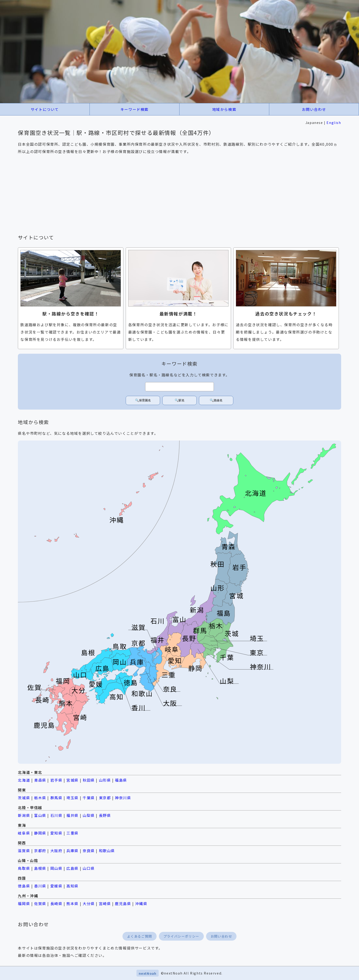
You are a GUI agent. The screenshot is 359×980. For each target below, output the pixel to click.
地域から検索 (224, 109)
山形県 (105, 780)
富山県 (40, 815)
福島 (224, 613)
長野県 (105, 815)
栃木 (216, 626)
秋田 (218, 564)
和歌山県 (107, 851)
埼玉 (257, 638)
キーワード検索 (135, 109)
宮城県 (72, 780)
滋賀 (139, 627)
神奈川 (261, 667)
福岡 (63, 681)
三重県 (72, 833)
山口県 (89, 868)
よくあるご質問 (140, 936)
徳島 (131, 682)
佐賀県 (40, 903)
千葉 (227, 657)
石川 (158, 621)
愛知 (175, 660)
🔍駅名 (180, 400)
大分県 (89, 903)
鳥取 (120, 646)
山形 (218, 588)
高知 (117, 697)
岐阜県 (24, 833)
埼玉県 (72, 798)
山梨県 (89, 815)
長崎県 (56, 903)
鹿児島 (44, 725)
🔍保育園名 (143, 400)
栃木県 (40, 798)
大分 (79, 690)
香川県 (40, 886)
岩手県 (56, 780)
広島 (102, 668)
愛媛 (96, 684)
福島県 (121, 780)
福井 (158, 640)
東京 (257, 652)
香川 (139, 708)
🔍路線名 (216, 400)
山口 (80, 675)
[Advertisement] (179, 194)
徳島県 (24, 886)
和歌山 (142, 693)
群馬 (200, 630)
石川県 (56, 815)
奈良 (170, 689)
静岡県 (40, 833)
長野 (189, 638)
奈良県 (89, 851)
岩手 (240, 567)
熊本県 (72, 903)
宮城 (237, 595)
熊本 (66, 703)
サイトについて (45, 109)
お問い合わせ (314, 109)
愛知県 (56, 833)
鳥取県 (24, 868)
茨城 (232, 633)
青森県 (40, 780)
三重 (169, 675)
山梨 (227, 681)
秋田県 (89, 780)
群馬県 (56, 798)
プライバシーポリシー (181, 936)
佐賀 (35, 687)
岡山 (120, 662)
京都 (139, 643)
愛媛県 (56, 886)
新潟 (197, 610)
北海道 (256, 493)
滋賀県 (24, 851)
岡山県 (56, 868)
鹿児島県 (123, 903)
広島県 (72, 868)
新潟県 (24, 815)
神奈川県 (123, 798)
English (334, 122)
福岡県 (24, 903)
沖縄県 (141, 903)
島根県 (40, 868)
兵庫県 (72, 851)
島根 (88, 652)
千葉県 (89, 798)
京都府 (40, 851)
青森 (228, 546)
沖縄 (117, 520)
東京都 (105, 798)
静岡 (196, 668)
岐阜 (172, 649)
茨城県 (24, 798)
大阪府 (56, 851)
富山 (180, 619)
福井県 (72, 815)
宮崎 (80, 717)
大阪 (170, 703)
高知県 (72, 886)
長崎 (42, 700)
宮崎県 (105, 903)
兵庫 (137, 662)
